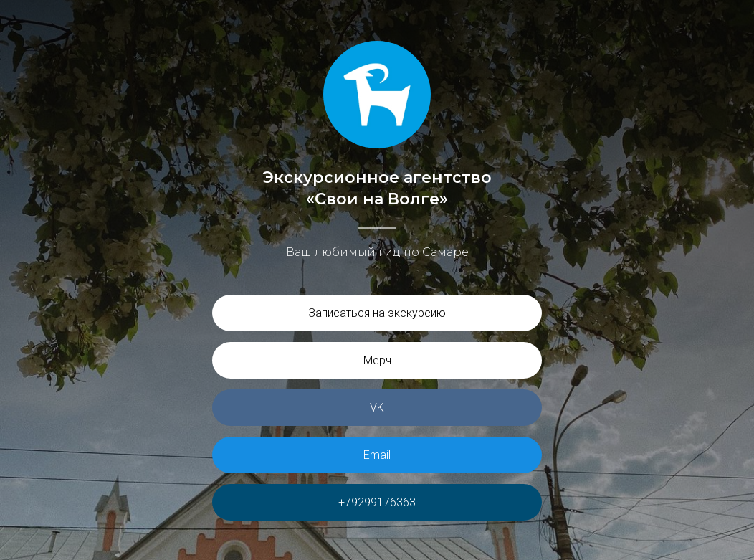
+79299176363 (377, 502)
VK (377, 408)
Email (377, 455)
